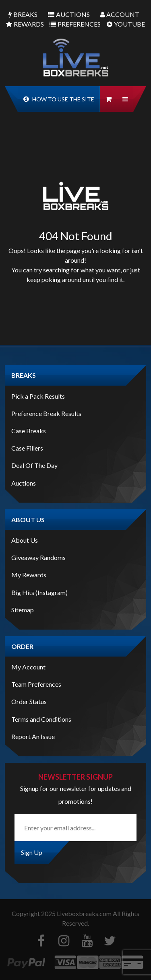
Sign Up (32, 852)
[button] (125, 99)
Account (120, 14)
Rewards (25, 24)
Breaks (23, 14)
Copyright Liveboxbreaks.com (62, 913)
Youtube (126, 24)
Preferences (75, 24)
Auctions (69, 14)
